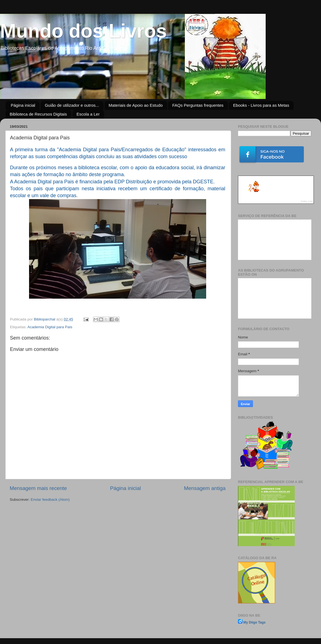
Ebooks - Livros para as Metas (261, 105)
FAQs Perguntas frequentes (198, 105)
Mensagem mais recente (38, 488)
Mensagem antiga (205, 488)
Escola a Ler (88, 114)
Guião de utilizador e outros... (72, 105)
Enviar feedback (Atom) (50, 500)
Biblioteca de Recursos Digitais (38, 114)
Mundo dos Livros (83, 31)
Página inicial (23, 105)
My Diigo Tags (254, 622)
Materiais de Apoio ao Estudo (136, 105)
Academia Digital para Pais (50, 327)
